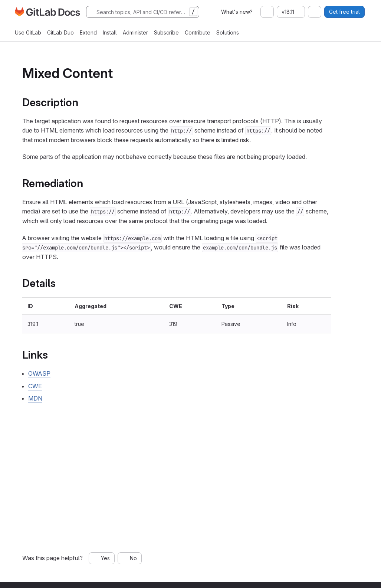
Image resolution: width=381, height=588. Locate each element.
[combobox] (267, 12)
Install (110, 32)
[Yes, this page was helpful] (102, 558)
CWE (35, 386)
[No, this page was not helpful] (130, 558)
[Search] (143, 12)
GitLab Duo (60, 32)
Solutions (228, 32)
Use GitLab (28, 32)
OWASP (39, 373)
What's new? (237, 12)
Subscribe (166, 32)
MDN (35, 398)
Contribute (198, 32)
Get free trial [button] (344, 12)
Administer (135, 32)
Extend (88, 32)
